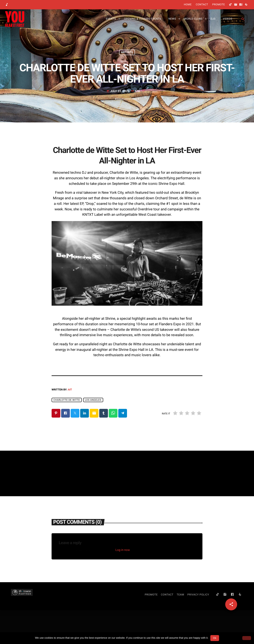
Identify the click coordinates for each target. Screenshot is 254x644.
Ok (215, 638)
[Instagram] (236, 5)
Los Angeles (93, 434)
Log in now (123, 584)
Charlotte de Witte (67, 434)
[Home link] (15, 19)
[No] (247, 638)
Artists (127, 67)
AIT (70, 424)
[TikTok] (231, 5)
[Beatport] (246, 5)
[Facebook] (241, 5)
